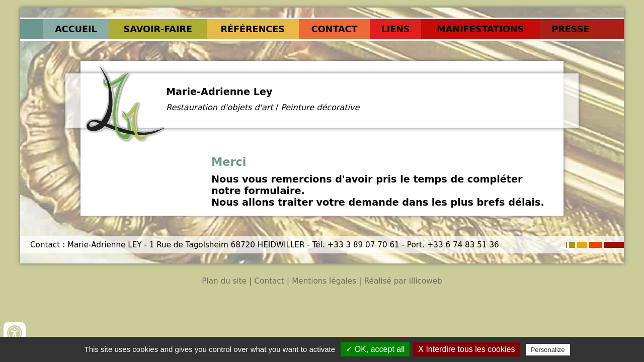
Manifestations (480, 29)
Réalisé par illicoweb (403, 281)
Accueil (76, 29)
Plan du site (224, 281)
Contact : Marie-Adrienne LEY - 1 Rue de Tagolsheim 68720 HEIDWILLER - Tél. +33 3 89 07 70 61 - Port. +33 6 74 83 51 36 (265, 245)
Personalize (548, 350)
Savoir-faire (158, 29)
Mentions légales (324, 281)
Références (253, 29)
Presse (570, 29)
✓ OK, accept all (375, 349)
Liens (396, 29)
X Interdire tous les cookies (466, 349)
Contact (335, 29)
